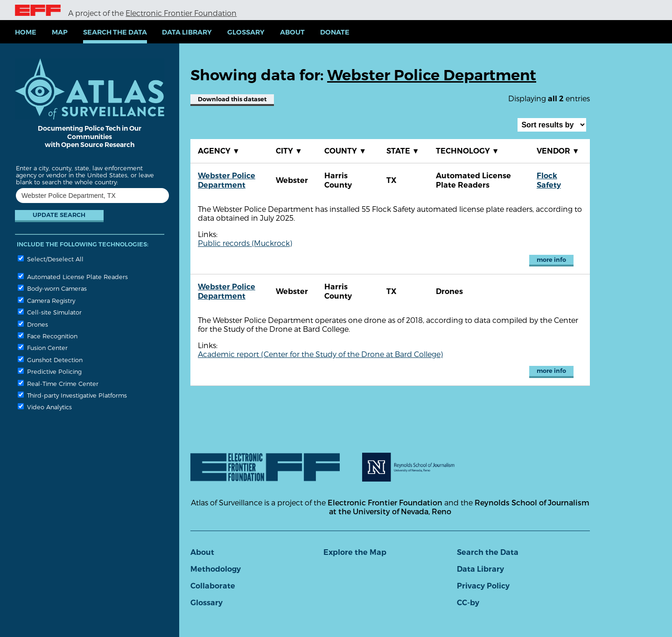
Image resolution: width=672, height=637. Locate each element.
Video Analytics (45, 407)
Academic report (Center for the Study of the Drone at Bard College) (320, 354)
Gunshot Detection (50, 360)
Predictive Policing (50, 371)
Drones (33, 324)
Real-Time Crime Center (58, 383)
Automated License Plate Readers (73, 276)
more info (551, 260)
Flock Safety (549, 180)
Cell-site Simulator (50, 312)
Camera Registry (46, 300)
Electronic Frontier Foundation (181, 13)
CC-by (468, 603)
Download (232, 99)
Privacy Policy (483, 586)
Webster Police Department (227, 180)
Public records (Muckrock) (245, 243)
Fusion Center (43, 347)
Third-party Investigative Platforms (72, 395)
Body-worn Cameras (52, 288)
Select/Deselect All (51, 259)
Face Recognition (48, 336)
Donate (335, 32)
